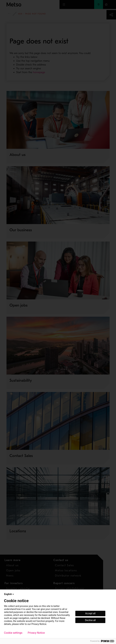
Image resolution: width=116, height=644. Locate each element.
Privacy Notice (36, 633)
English (9, 594)
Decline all (90, 620)
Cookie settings (13, 633)
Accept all (90, 613)
